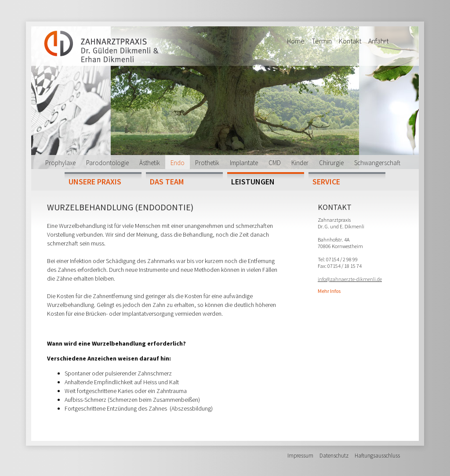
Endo (178, 163)
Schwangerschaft (377, 163)
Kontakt (350, 41)
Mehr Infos (329, 291)
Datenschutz (334, 456)
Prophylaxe (60, 163)
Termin (322, 41)
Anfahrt (378, 41)
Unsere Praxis (95, 181)
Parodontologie (107, 163)
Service (326, 181)
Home (296, 41)
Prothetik (207, 163)
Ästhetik (150, 163)
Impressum (300, 456)
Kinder (300, 163)
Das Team (167, 181)
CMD (275, 163)
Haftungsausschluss (377, 456)
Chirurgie (331, 163)
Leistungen (253, 181)
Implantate (244, 163)
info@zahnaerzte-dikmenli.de (350, 279)
